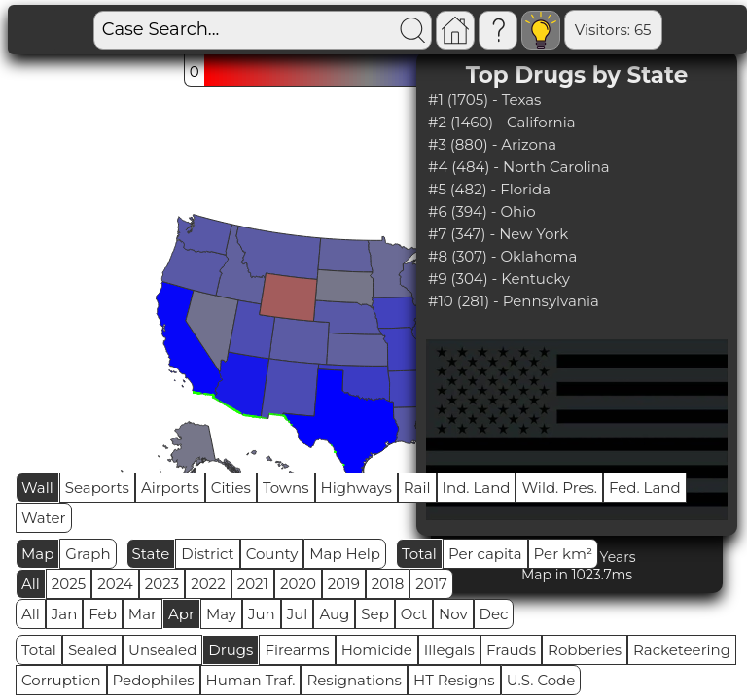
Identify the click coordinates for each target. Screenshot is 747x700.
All (31, 584)
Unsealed (162, 650)
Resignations (354, 680)
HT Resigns (454, 680)
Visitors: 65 (548, 30)
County (272, 554)
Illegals (449, 650)
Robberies (585, 650)
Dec (494, 614)
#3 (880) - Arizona (492, 144)
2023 (162, 584)
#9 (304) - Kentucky (499, 279)
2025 (69, 584)
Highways (356, 488)
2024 (115, 584)
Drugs (231, 650)
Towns (286, 488)
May (221, 614)
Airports (170, 488)
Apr (181, 614)
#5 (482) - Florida (489, 189)
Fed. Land (645, 488)
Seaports (97, 488)
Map (37, 554)
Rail (417, 488)
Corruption (61, 680)
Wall (37, 488)
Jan (65, 614)
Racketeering (682, 650)
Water (44, 518)
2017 (431, 584)
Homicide (377, 650)
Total (419, 554)
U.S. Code (541, 680)
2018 (388, 584)
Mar (142, 614)
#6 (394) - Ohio (482, 211)
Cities (231, 488)
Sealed (92, 650)
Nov (453, 614)
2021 (253, 584)
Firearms (297, 650)
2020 (298, 584)
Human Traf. (251, 680)
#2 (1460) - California (502, 122)
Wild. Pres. (559, 488)
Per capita (485, 554)
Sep (374, 614)
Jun (262, 614)
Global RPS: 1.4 (663, 30)
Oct (414, 614)
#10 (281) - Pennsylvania (514, 301)
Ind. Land (477, 488)
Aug (334, 614)
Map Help (345, 554)
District (207, 554)
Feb (102, 614)
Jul (298, 614)
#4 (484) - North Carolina (519, 167)
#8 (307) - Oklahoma (502, 256)
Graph (88, 554)
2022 (208, 584)
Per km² (564, 554)
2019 (344, 584)
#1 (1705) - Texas (484, 100)
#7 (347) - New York (498, 234)
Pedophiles (154, 680)
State (151, 554)
